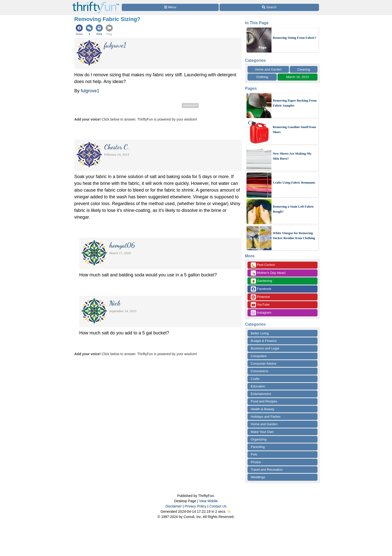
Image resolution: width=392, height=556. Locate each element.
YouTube (260, 305)
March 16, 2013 (297, 77)
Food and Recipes (264, 401)
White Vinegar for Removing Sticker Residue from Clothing (294, 235)
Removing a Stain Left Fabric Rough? (293, 209)
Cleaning (304, 69)
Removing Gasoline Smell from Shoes (294, 129)
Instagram (261, 313)
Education (258, 386)
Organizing (259, 439)
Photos (256, 462)
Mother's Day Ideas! (268, 273)
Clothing (262, 77)
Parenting (258, 447)
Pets (254, 454)
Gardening (261, 281)
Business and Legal (265, 348)
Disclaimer (174, 506)
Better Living (260, 333)
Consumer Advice (263, 364)
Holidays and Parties (266, 417)
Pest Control (263, 265)
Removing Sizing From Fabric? (294, 38)
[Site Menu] (170, 7)
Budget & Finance (264, 341)
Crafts (255, 379)
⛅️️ (229, 511)
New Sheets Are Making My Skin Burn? (292, 156)
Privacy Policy (195, 506)
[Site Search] (269, 7)
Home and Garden (268, 69)
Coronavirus (259, 371)
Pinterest (260, 297)
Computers (259, 356)
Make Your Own (262, 432)
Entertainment (261, 394)
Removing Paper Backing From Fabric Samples (295, 103)
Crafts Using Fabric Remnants (294, 182)
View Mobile (208, 501)
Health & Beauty (262, 409)
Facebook (261, 289)
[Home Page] (96, 3)
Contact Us (218, 506)
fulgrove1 (90, 91)
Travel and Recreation (267, 470)
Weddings (258, 477)
